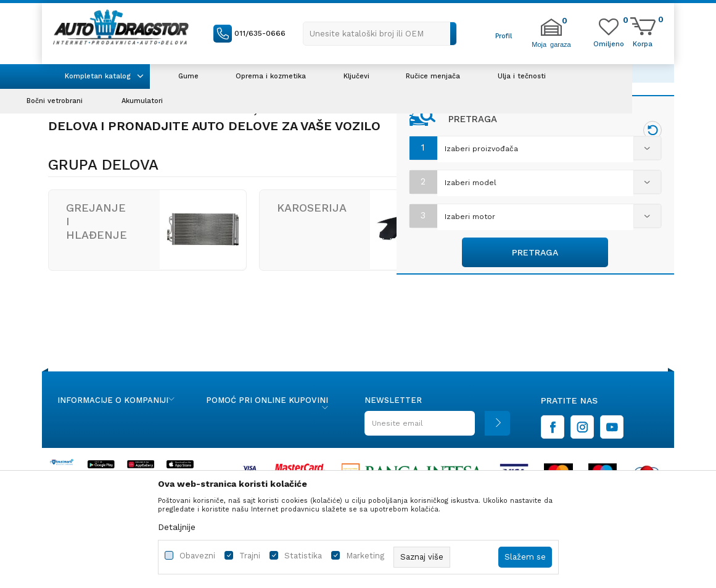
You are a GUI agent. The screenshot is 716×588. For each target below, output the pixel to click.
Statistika (303, 556)
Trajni (250, 556)
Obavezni (197, 556)
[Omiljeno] (609, 43)
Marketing (365, 556)
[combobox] (535, 150)
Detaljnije (177, 527)
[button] (380, 34)
